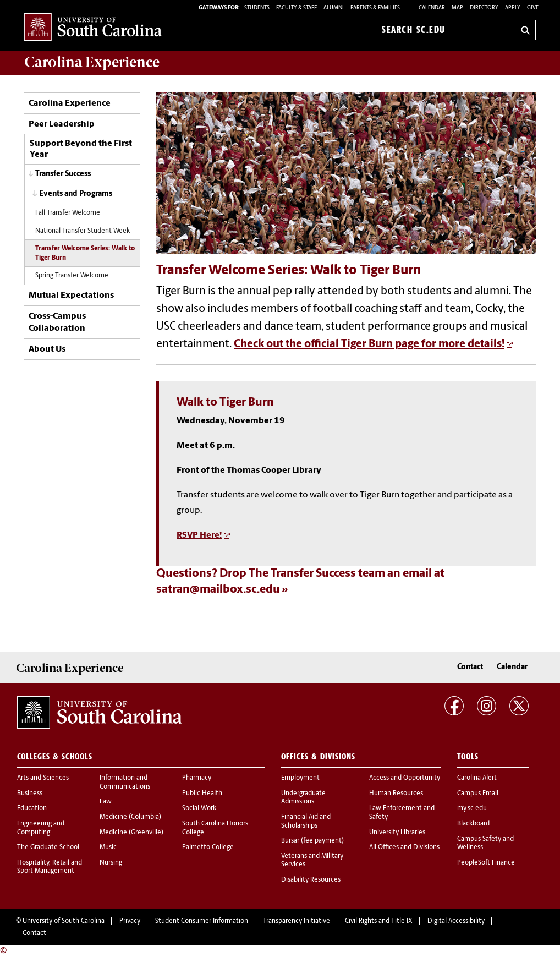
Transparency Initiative (297, 921)
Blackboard (473, 824)
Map (457, 8)
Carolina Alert (477, 778)
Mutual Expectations (71, 296)
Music (108, 847)
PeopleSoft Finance (486, 863)
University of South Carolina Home (93, 28)
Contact (470, 667)
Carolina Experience (92, 62)
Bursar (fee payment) (312, 841)
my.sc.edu (472, 808)
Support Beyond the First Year (81, 149)
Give (533, 8)
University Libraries (397, 833)
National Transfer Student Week (83, 231)
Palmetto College (208, 847)
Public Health (202, 794)
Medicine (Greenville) (131, 833)
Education (32, 808)
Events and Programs (76, 194)
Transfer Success (63, 174)
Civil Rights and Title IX (379, 921)
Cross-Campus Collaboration (57, 322)
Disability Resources (311, 880)
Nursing (111, 863)
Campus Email (478, 794)
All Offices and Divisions (404, 847)
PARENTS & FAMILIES (375, 8)
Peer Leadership (62, 124)
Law (106, 802)
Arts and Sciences (43, 778)
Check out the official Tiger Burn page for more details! (369, 344)
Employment (300, 778)
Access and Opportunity (405, 778)
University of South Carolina (64, 921)
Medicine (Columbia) (130, 817)
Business (30, 794)
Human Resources (396, 794)
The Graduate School (48, 847)
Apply (513, 8)
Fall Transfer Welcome (68, 213)
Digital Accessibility (456, 921)
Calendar (432, 8)
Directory (484, 8)
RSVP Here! (199, 535)
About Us (47, 349)
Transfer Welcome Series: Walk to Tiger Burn (85, 253)
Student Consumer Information (202, 921)
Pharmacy (197, 778)
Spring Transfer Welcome (72, 276)
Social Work (199, 808)
